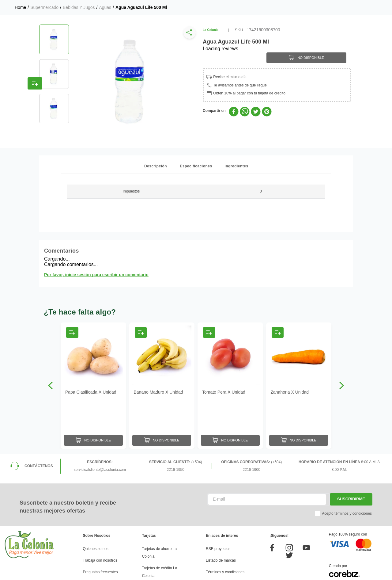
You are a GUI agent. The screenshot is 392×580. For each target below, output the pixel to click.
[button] (188, 34)
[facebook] (234, 112)
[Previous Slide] (51, 385)
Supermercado (44, 7)
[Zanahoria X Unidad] (299, 386)
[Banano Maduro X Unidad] (162, 386)
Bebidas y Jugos (79, 7)
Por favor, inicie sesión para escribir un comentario (96, 275)
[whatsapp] (245, 112)
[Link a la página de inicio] (20, 7)
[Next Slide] (341, 385)
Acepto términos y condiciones (347, 513)
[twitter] (256, 112)
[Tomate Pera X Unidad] (230, 386)
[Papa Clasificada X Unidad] (93, 386)
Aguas (105, 7)
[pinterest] (267, 112)
